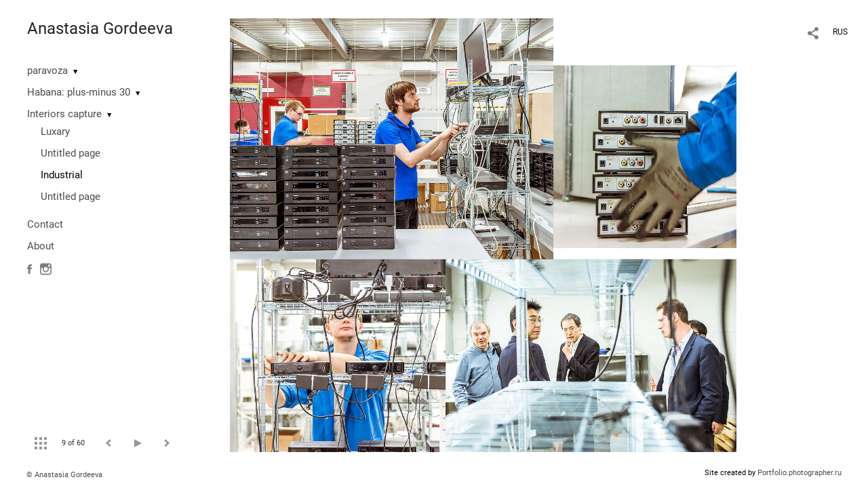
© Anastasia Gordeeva (64, 475)
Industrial (62, 175)
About (41, 246)
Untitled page (71, 153)
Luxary (55, 131)
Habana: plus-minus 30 (79, 92)
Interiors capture (64, 114)
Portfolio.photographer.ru (800, 473)
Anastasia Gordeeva (100, 28)
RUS (840, 32)
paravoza (47, 70)
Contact (45, 224)
